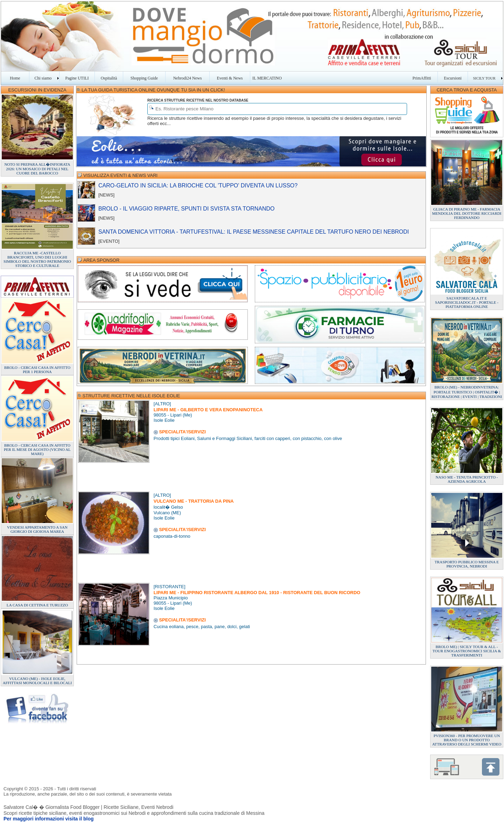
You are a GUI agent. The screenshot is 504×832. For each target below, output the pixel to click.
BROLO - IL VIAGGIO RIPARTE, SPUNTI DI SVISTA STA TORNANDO (187, 209)
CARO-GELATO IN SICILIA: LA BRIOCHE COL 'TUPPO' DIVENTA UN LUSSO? (198, 185)
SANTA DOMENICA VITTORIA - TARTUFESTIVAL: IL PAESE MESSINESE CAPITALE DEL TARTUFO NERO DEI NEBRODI (254, 232)
